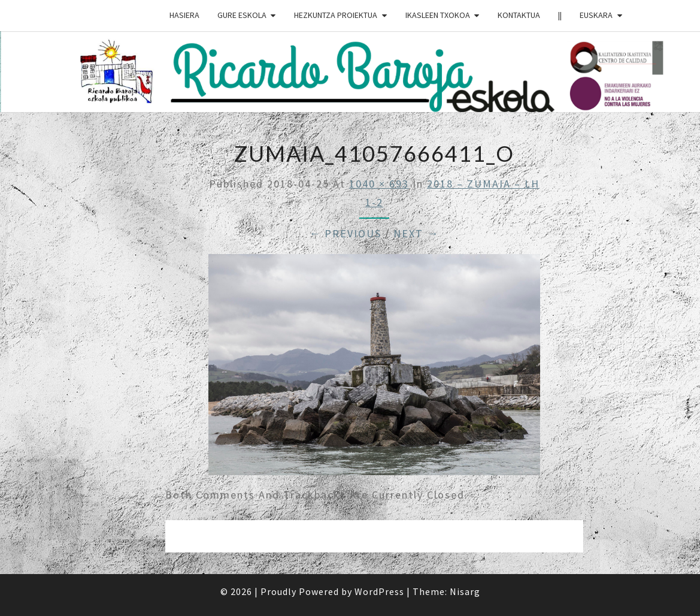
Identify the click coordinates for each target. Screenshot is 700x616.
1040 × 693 (379, 184)
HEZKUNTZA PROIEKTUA (336, 15)
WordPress (379, 591)
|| (560, 15)
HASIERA (184, 15)
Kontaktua (519, 15)
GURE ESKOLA (242, 15)
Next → (416, 233)
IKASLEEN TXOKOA (438, 15)
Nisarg (465, 591)
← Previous (345, 233)
